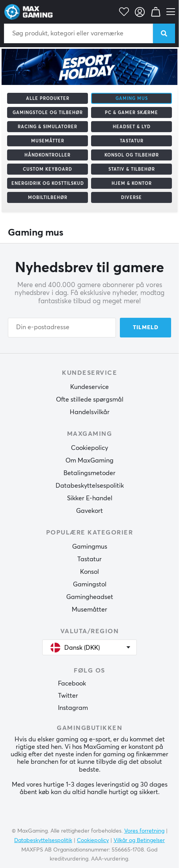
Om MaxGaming (89, 461)
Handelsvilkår (90, 412)
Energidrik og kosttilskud (48, 183)
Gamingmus (90, 547)
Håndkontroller (48, 155)
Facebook (72, 684)
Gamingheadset (90, 597)
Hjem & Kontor (132, 183)
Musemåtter (48, 141)
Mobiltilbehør (48, 198)
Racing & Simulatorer (48, 127)
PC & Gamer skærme (131, 113)
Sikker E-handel (90, 498)
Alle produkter (48, 99)
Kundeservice (89, 387)
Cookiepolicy (89, 448)
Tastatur (132, 141)
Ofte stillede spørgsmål (90, 400)
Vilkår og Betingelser (139, 840)
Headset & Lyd (132, 127)
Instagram (73, 708)
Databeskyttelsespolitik (90, 486)
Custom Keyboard (48, 169)
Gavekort (89, 511)
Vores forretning (144, 831)
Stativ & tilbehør (132, 169)
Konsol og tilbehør (132, 155)
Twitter (68, 696)
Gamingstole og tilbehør (48, 113)
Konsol (89, 572)
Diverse (131, 198)
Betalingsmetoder (89, 473)
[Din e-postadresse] (62, 328)
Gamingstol (90, 584)
